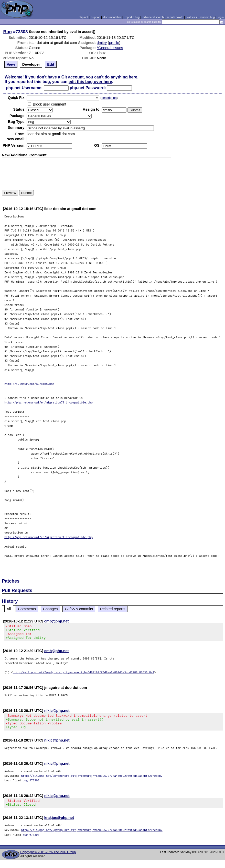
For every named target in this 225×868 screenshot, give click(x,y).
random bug (207, 17)
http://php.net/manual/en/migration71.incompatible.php (49, 402)
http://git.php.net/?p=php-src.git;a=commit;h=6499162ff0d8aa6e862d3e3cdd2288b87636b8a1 (84, 675)
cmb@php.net (57, 621)
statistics (192, 17)
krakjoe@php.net (59, 825)
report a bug (132, 17)
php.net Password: (88, 88)
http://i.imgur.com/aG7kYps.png (29, 384)
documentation (112, 17)
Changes (50, 609)
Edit (51, 64)
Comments (27, 609)
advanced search (153, 17)
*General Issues (110, 48)
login (221, 17)
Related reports (113, 609)
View (11, 64)
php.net (83, 17)
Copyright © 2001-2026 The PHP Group (48, 860)
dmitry (102, 43)
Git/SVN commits (79, 609)
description (109, 98)
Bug (8, 32)
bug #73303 (31, 786)
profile (114, 43)
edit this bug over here (90, 82)
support (96, 17)
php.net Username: (24, 88)
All (9, 609)
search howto (175, 17)
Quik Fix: (17, 98)
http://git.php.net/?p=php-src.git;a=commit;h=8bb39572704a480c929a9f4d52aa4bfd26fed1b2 (92, 782)
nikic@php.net (57, 714)
